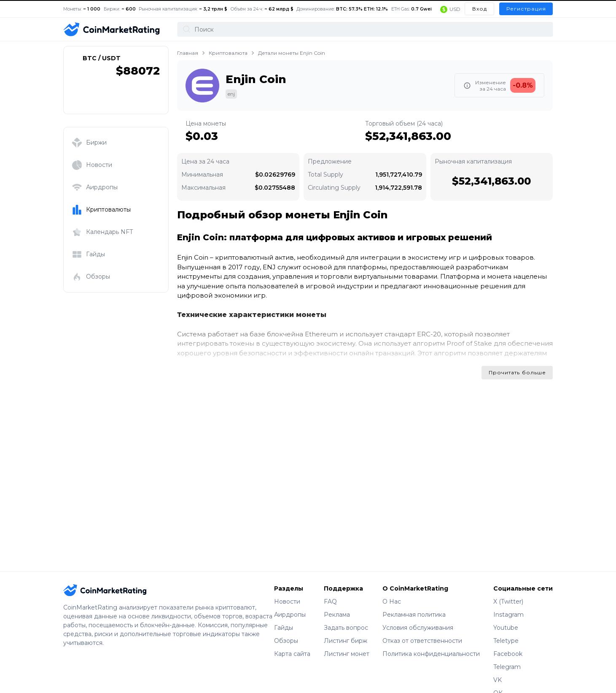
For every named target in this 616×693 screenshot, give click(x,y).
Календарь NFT (102, 231)
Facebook (508, 653)
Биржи (89, 142)
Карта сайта (292, 653)
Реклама (337, 614)
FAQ (330, 601)
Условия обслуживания (418, 627)
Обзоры (91, 276)
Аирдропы (95, 187)
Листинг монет (347, 653)
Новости (92, 164)
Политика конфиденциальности (431, 653)
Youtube (506, 627)
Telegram (507, 666)
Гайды (89, 254)
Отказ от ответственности (422, 640)
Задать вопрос (346, 627)
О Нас (392, 601)
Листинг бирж (346, 640)
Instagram (508, 614)
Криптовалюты (101, 209)
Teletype (506, 640)
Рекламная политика (414, 614)
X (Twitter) (508, 601)
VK (498, 679)
